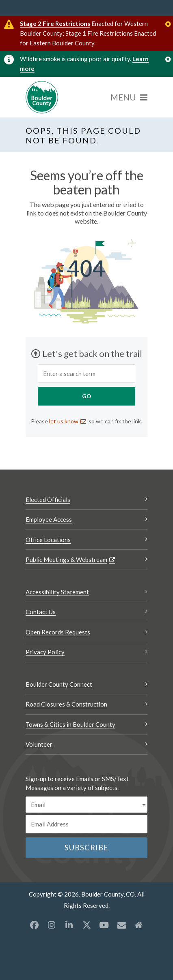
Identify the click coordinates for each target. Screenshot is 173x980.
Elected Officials (48, 500)
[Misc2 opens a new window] (139, 925)
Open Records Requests (58, 632)
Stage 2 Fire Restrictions (55, 23)
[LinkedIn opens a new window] (69, 925)
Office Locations (48, 540)
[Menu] (129, 97)
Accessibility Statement (57, 592)
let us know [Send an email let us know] (64, 421)
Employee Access (49, 519)
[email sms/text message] (86, 805)
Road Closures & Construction (66, 704)
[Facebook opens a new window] (34, 925)
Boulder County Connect (59, 684)
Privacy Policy (45, 652)
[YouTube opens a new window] (104, 925)
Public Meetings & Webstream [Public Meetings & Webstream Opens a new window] (66, 559)
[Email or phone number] (86, 824)
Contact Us (41, 612)
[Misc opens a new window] (121, 925)
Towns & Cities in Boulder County (70, 724)
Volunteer (39, 744)
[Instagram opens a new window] (52, 925)
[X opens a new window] (86, 925)
